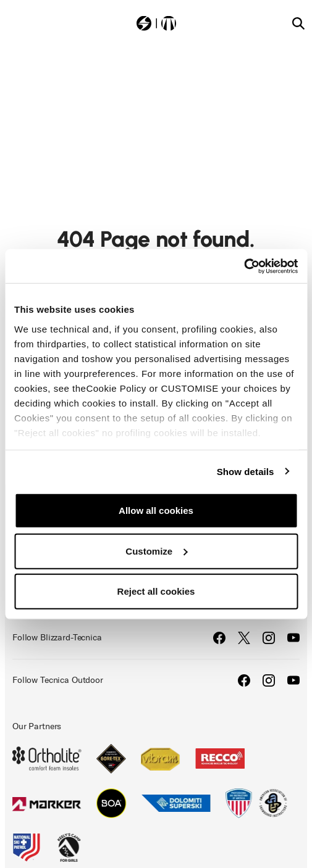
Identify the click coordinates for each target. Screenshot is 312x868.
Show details (246, 471)
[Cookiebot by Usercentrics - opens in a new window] (244, 266)
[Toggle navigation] (14, 22)
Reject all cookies (156, 591)
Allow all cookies (156, 510)
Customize (156, 551)
